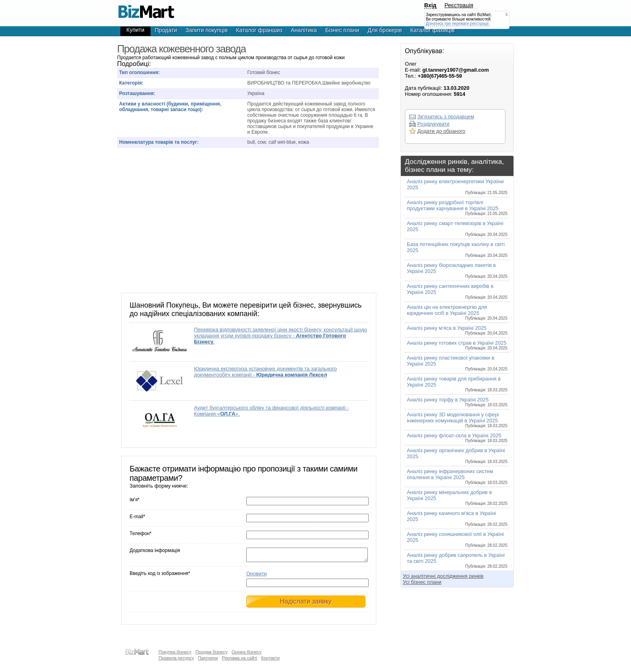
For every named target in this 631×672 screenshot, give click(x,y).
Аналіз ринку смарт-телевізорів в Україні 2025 (457, 228)
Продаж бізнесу (212, 652)
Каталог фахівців (433, 30)
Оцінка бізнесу (246, 652)
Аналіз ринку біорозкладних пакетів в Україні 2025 (457, 270)
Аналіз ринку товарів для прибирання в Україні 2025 (457, 384)
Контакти (270, 658)
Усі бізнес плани (422, 582)
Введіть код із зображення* (160, 576)
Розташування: (137, 93)
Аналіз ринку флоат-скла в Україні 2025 (457, 438)
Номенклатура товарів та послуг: (159, 142)
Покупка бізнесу (175, 652)
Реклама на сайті (239, 658)
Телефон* (140, 533)
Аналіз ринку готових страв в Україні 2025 (457, 345)
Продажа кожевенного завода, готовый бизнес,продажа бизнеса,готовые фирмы (146, 8)
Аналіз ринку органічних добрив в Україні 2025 (457, 456)
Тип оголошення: (139, 72)
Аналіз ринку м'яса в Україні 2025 (457, 330)
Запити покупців (207, 30)
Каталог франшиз (259, 30)
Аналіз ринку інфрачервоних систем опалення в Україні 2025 (457, 477)
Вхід (430, 5)
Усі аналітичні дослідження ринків (443, 576)
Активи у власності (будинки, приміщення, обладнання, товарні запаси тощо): (170, 107)
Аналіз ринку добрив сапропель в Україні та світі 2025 (457, 560)
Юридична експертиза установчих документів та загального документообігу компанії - (265, 372)
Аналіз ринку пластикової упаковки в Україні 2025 (457, 363)
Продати (166, 30)
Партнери (208, 658)
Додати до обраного (441, 131)
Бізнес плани (342, 30)
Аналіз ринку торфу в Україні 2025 (457, 402)
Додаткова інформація (155, 550)
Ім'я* (135, 500)
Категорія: (131, 83)
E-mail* (137, 517)
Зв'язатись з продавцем (446, 117)
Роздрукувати (433, 124)
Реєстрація (459, 5)
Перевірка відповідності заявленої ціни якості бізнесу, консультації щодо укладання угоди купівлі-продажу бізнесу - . (280, 336)
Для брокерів (385, 30)
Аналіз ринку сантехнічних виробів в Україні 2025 (457, 291)
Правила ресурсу (176, 658)
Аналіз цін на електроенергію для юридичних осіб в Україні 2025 (457, 312)
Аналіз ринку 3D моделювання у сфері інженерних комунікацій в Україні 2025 (457, 420)
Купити (135, 30)
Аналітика (304, 30)
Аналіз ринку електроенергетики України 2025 (457, 187)
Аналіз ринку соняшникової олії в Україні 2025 (457, 539)
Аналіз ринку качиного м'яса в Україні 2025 (457, 518)
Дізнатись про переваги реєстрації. (458, 24)
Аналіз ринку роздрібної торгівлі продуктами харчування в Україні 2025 (457, 208)
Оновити (257, 576)
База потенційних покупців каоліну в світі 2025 (457, 249)
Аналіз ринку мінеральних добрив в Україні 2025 (457, 497)
